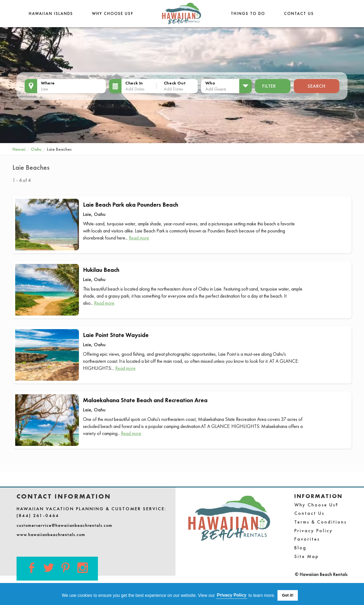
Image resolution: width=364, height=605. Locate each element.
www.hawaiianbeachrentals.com (51, 534)
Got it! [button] (288, 595)
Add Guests (216, 89)
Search (317, 86)
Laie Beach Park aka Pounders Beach (131, 205)
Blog (300, 548)
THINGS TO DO (248, 13)
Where (48, 83)
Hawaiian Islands (51, 13)
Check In (134, 83)
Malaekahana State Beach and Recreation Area (145, 400)
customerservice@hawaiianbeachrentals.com (64, 525)
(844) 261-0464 (38, 515)
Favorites (307, 539)
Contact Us (299, 13)
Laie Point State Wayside (116, 335)
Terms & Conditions (320, 522)
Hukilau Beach (101, 270)
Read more (139, 238)
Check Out (175, 83)
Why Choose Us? (113, 13)
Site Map (307, 556)
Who (210, 83)
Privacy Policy (314, 530)
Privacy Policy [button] (232, 595)
